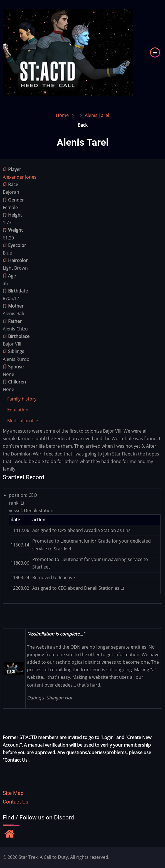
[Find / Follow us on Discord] (9, 834)
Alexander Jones (20, 177)
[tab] (22, 399)
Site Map (13, 793)
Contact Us (16, 802)
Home (62, 115)
